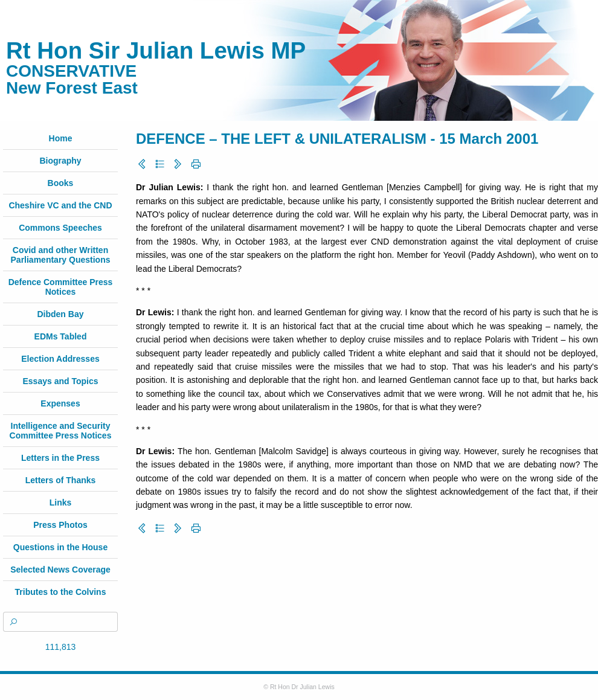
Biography (60, 161)
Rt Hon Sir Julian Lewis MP (156, 50)
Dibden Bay (60, 314)
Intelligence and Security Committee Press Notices (61, 431)
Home (61, 138)
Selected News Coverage (60, 570)
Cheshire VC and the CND (60, 205)
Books (61, 183)
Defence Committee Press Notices (61, 287)
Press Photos (60, 525)
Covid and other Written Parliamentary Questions (61, 255)
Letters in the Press (60, 458)
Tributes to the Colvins (61, 592)
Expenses (60, 403)
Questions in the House (60, 547)
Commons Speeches (60, 228)
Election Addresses (60, 359)
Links (61, 503)
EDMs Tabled (61, 336)
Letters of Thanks (61, 480)
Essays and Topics (60, 381)
